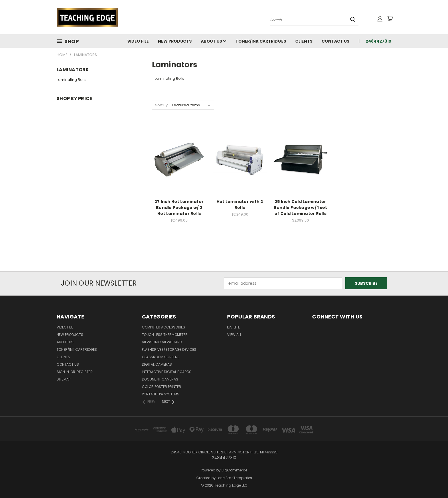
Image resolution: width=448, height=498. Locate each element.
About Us (214, 41)
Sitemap (64, 379)
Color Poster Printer (161, 387)
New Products (175, 41)
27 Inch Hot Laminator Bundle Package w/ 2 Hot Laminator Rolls (179, 208)
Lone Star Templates (234, 478)
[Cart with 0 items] (390, 19)
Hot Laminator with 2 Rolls (240, 205)
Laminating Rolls (72, 80)
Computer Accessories (163, 327)
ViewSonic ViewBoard (162, 342)
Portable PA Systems (161, 394)
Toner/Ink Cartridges (261, 41)
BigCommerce (234, 470)
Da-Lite (233, 327)
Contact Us (335, 41)
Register (85, 372)
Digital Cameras (157, 364)
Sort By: (162, 105)
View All (234, 335)
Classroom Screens (161, 357)
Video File (138, 41)
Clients (304, 41)
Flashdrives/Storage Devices (169, 349)
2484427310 (378, 41)
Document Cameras (160, 379)
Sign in (63, 372)
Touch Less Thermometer (165, 335)
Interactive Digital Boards (167, 372)
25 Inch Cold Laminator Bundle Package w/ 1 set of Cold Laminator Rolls (301, 208)
